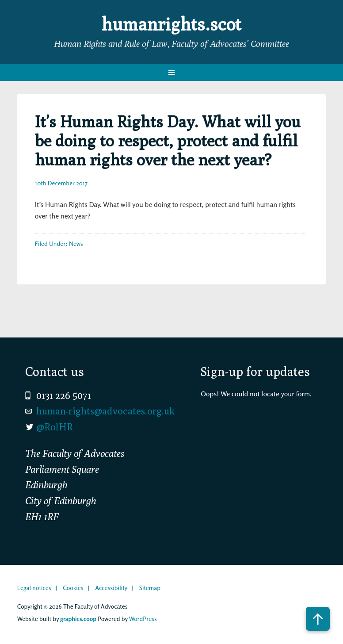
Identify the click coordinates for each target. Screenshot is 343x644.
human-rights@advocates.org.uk (105, 411)
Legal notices (34, 588)
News (76, 243)
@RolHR (55, 427)
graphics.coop (78, 619)
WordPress (143, 619)
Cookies (73, 588)
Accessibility (111, 588)
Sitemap (150, 588)
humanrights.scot (171, 24)
